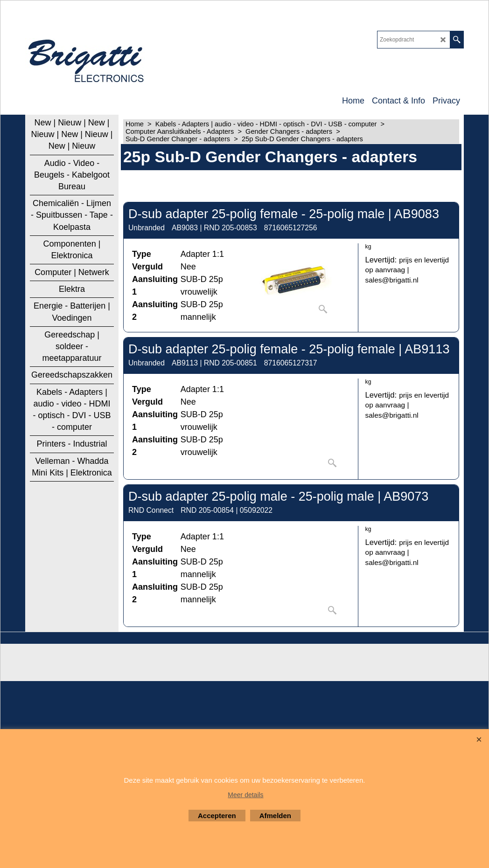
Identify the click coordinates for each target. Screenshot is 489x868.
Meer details (245, 795)
